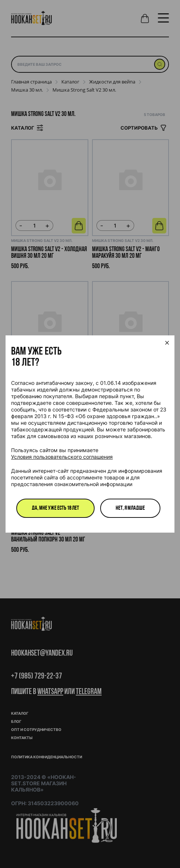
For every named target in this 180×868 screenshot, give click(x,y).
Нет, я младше (130, 508)
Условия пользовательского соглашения (62, 457)
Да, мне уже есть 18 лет (55, 508)
